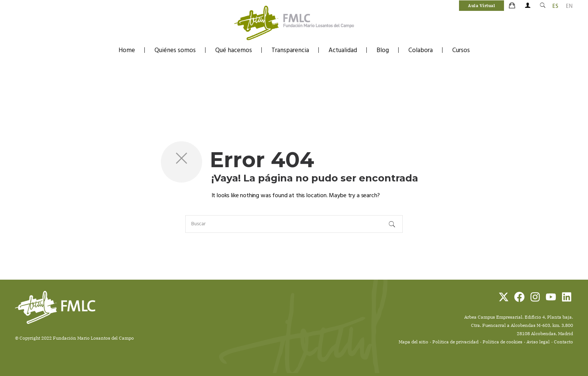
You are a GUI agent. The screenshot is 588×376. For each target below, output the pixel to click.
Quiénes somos (175, 50)
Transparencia (290, 50)
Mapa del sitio (413, 342)
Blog (383, 50)
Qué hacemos (234, 50)
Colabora (421, 50)
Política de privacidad (455, 342)
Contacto (563, 342)
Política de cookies (502, 342)
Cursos (461, 50)
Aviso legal (538, 342)
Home (127, 50)
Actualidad (343, 50)
